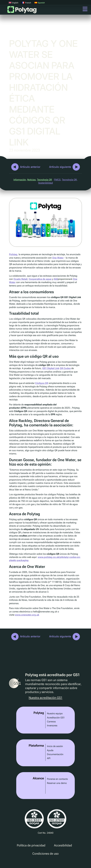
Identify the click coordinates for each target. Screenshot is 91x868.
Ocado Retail (20, 279)
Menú (85, 9)
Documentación (55, 754)
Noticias (31, 180)
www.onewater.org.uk (27, 615)
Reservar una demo (57, 783)
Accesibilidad (63, 845)
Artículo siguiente (60, 167)
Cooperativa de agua (40, 279)
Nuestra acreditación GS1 (45, 698)
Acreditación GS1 (56, 718)
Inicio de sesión (55, 746)
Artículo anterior (30, 167)
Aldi (56, 279)
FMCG (57, 180)
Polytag (22, 11)
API (49, 758)
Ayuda (50, 750)
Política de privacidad (31, 845)
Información (20, 180)
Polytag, (14, 254)
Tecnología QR (44, 180)
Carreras (51, 722)
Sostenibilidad (45, 183)
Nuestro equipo (55, 713)
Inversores (52, 726)
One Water (58, 258)
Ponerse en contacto (57, 779)
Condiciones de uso (45, 854)
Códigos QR (42, 383)
